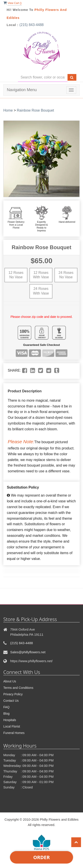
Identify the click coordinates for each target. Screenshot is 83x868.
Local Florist (12, 726)
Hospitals (10, 720)
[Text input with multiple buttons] (43, 77)
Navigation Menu (22, 90)
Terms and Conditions (18, 688)
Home (8, 110)
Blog (6, 714)
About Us (10, 681)
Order (41, 857)
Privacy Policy (13, 694)
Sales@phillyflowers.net (28, 652)
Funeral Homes (14, 733)
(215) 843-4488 (32, 25)
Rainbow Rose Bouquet (35, 110)
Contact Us (11, 701)
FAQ (6, 707)
